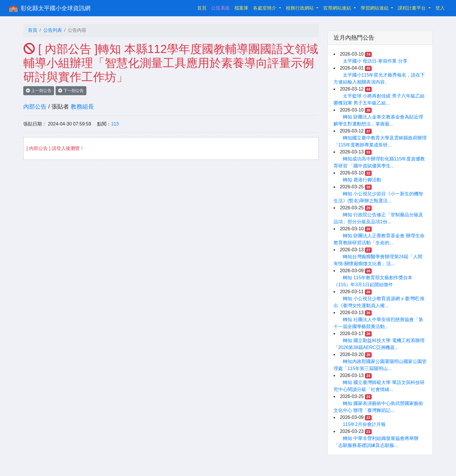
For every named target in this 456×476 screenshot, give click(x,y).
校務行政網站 (300, 8)
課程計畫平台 (412, 8)
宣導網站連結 (338, 8)
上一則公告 (39, 91)
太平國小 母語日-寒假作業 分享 (375, 61)
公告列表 (53, 30)
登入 (440, 8)
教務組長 (82, 107)
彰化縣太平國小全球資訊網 (56, 8)
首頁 (203, 7)
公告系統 (220, 8)
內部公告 (35, 107)
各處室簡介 (265, 8)
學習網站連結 (375, 8)
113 (115, 124)
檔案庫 (241, 8)
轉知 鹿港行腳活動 (362, 180)
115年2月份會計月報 (364, 424)
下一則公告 (71, 91)
